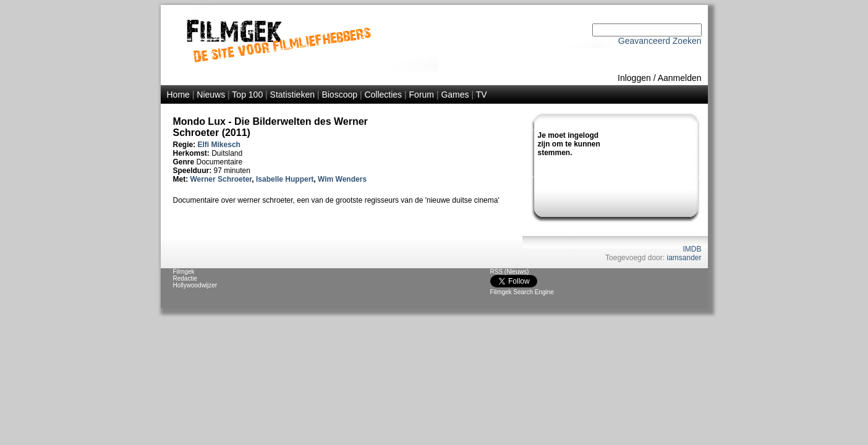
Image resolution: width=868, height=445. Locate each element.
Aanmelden (680, 78)
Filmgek (184, 272)
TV (482, 95)
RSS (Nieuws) (510, 272)
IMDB (692, 249)
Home (178, 95)
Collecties (383, 95)
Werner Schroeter (221, 179)
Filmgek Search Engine (522, 292)
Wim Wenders (342, 179)
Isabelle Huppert (285, 179)
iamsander (684, 258)
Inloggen (634, 78)
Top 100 (247, 95)
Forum (422, 95)
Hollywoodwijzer (195, 285)
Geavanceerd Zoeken (660, 41)
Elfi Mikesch (219, 145)
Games (455, 95)
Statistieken (292, 95)
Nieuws (211, 95)
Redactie (185, 278)
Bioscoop (339, 95)
